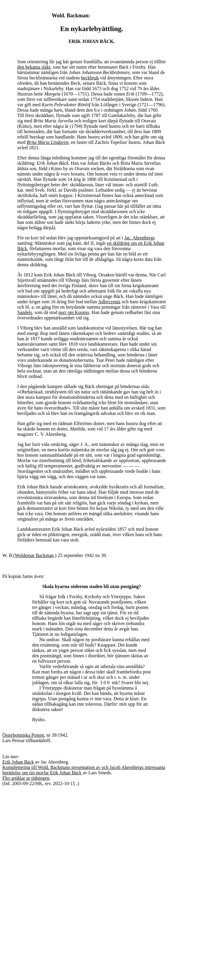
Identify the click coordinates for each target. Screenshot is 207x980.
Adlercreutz (109, 302)
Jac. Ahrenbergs (139, 238)
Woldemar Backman (34, 555)
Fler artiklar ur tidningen (26, 778)
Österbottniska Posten (23, 735)
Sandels (25, 312)
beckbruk (90, 78)
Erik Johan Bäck (18, 762)
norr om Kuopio (74, 312)
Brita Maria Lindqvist (48, 142)
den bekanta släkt (34, 67)
